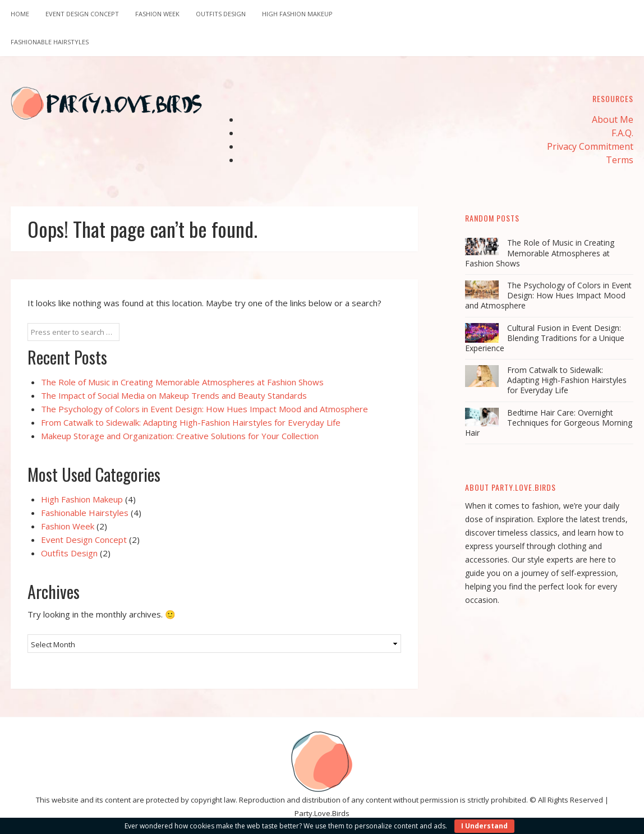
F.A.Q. (622, 133)
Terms (620, 160)
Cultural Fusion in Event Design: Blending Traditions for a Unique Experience (545, 338)
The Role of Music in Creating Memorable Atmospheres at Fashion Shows (182, 382)
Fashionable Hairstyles (50, 42)
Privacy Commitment (590, 146)
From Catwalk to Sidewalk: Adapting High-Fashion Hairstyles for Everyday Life (191, 422)
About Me (613, 119)
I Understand (484, 826)
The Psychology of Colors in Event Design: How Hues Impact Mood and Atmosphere (204, 409)
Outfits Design (221, 14)
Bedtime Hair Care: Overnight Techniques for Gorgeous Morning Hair (549, 423)
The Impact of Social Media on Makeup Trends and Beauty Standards (174, 395)
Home (20, 14)
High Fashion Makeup (297, 14)
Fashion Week (157, 14)
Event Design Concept (82, 14)
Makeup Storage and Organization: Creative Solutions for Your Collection (180, 436)
